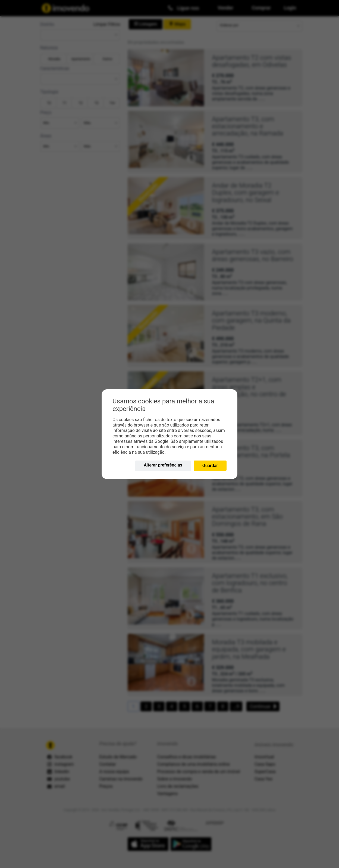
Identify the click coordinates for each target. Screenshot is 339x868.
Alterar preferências (163, 465)
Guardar (210, 466)
